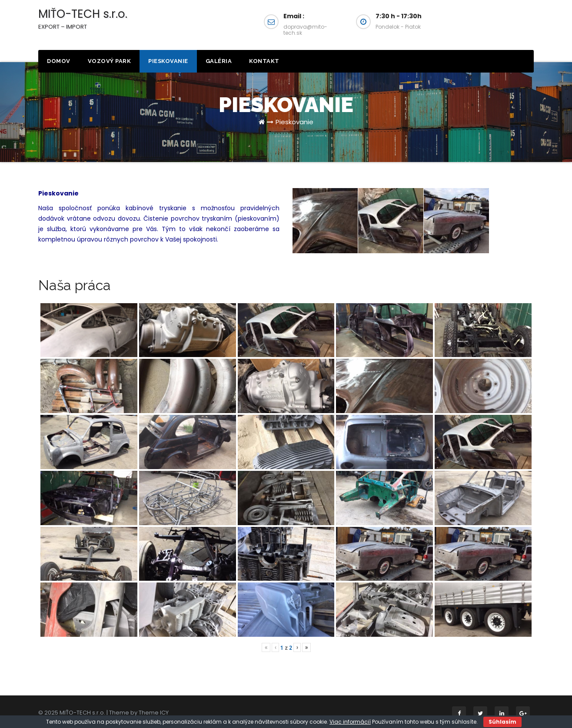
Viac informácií (350, 722)
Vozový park (110, 61)
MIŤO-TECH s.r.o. (83, 18)
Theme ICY (154, 713)
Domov (59, 61)
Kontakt (264, 61)
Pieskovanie (168, 61)
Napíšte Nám (490, 25)
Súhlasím (502, 722)
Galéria (219, 61)
